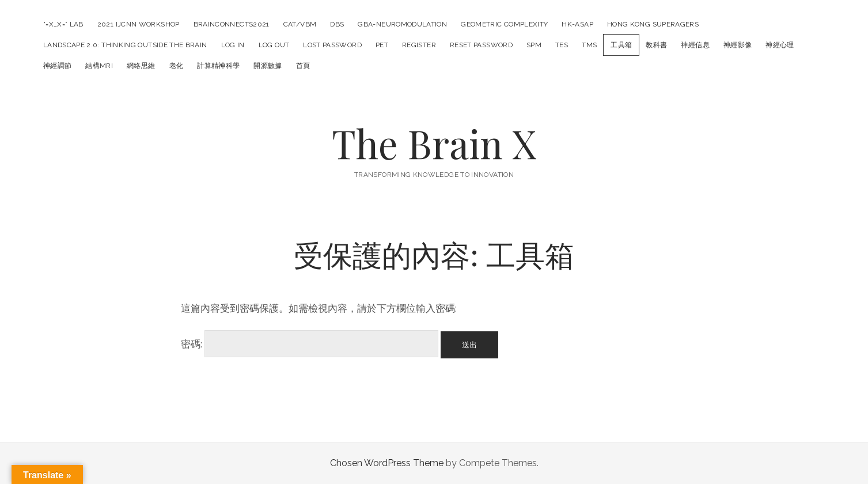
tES (562, 45)
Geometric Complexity (504, 24)
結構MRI (99, 66)
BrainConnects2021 (232, 24)
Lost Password (332, 45)
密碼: (310, 344)
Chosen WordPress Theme (387, 463)
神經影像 (738, 45)
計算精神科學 (218, 66)
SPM (534, 45)
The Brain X (434, 143)
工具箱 (621, 45)
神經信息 (695, 45)
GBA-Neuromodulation (402, 24)
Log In (233, 45)
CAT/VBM (300, 24)
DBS (337, 24)
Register (419, 45)
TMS (589, 45)
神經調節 (57, 66)
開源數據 (268, 66)
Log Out (274, 45)
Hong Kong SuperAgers (653, 24)
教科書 (656, 45)
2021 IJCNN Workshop (139, 24)
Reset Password (481, 45)
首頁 (303, 66)
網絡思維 (141, 66)
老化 (177, 66)
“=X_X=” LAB (63, 24)
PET (382, 45)
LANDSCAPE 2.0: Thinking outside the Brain (125, 45)
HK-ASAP (577, 24)
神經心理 (780, 45)
